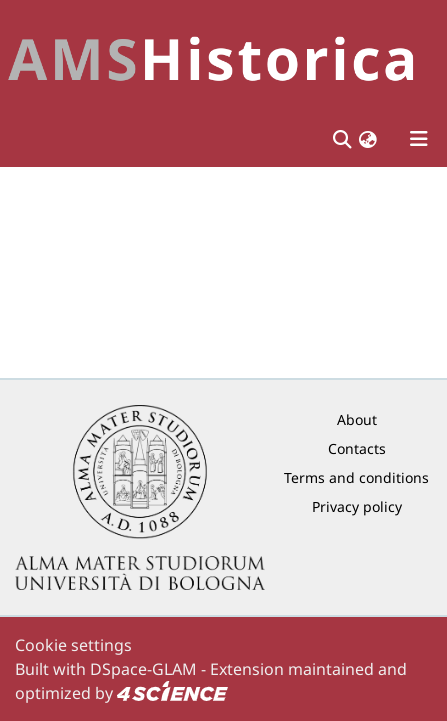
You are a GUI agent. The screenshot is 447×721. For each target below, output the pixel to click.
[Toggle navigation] (419, 139)
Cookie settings (73, 645)
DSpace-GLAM (143, 669)
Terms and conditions (356, 477)
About (357, 419)
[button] (368, 139)
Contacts (357, 448)
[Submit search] (341, 139)
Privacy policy (357, 506)
